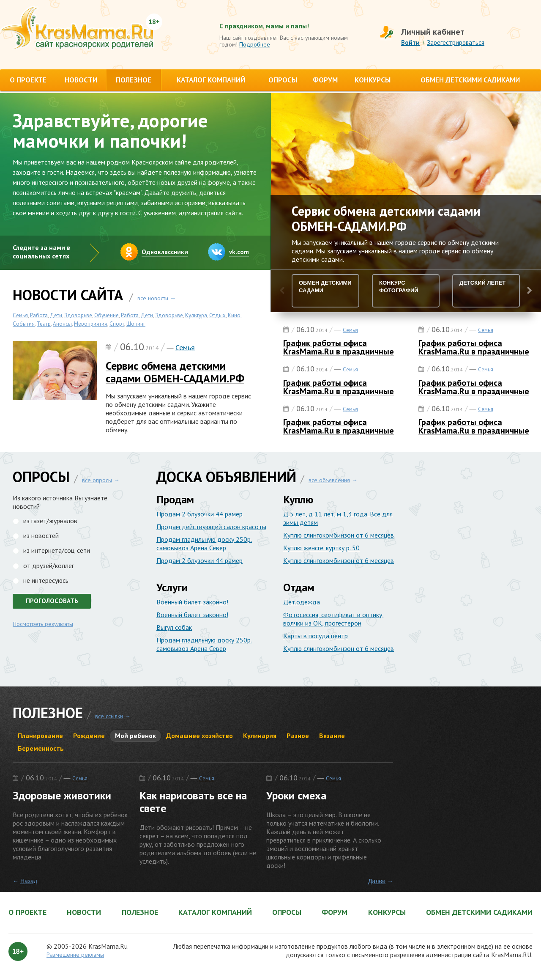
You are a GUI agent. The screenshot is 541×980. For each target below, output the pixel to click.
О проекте (27, 912)
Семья (20, 315)
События (24, 324)
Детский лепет (482, 283)
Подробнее (255, 44)
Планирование (40, 736)
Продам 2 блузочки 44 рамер (199, 514)
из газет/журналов (50, 521)
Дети (56, 315)
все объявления (329, 480)
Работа (39, 315)
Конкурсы (387, 912)
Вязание (332, 736)
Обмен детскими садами (325, 287)
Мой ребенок (135, 736)
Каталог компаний (215, 912)
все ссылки (109, 716)
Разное (298, 736)
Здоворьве (78, 315)
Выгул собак (174, 627)
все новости (153, 298)
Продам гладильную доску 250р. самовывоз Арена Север (204, 544)
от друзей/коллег (49, 565)
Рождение (89, 736)
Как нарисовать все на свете (193, 802)
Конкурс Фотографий (399, 287)
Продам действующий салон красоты (211, 527)
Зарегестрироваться (456, 43)
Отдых (217, 315)
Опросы (287, 912)
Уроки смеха (296, 795)
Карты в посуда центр (316, 636)
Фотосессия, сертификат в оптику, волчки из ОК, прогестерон (333, 619)
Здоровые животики (62, 795)
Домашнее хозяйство (199, 736)
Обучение (107, 315)
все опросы (97, 480)
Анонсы (62, 324)
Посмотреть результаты (43, 624)
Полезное (140, 912)
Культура (196, 315)
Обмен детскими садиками (479, 912)
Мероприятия (91, 324)
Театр (44, 324)
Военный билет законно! (192, 602)
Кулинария (260, 736)
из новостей (41, 535)
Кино (234, 315)
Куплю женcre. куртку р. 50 (321, 548)
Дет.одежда (302, 602)
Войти (410, 43)
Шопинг (136, 324)
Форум (335, 912)
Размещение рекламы (75, 955)
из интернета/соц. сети (57, 550)
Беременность (41, 748)
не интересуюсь (46, 580)
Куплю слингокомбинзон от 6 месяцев (339, 535)
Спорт (117, 324)
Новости (84, 912)
